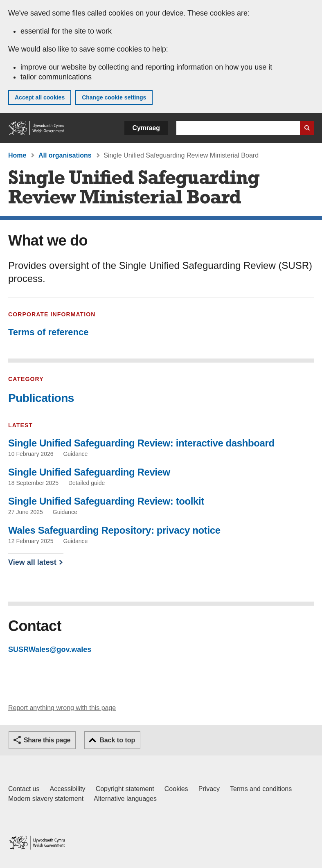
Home (17, 155)
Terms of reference (48, 332)
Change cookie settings (114, 97)
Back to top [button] (117, 740)
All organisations (65, 155)
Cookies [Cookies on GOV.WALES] (176, 789)
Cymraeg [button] (146, 128)
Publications (41, 398)
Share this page (47, 740)
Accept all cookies (40, 97)
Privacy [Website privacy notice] (209, 789)
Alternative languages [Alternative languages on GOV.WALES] (125, 799)
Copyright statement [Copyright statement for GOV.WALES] (125, 789)
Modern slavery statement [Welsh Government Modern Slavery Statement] (46, 799)
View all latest (32, 562)
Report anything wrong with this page (62, 708)
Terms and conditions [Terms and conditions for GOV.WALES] (261, 789)
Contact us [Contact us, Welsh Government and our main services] (24, 789)
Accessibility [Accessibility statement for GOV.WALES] (67, 789)
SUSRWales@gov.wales (50, 649)
